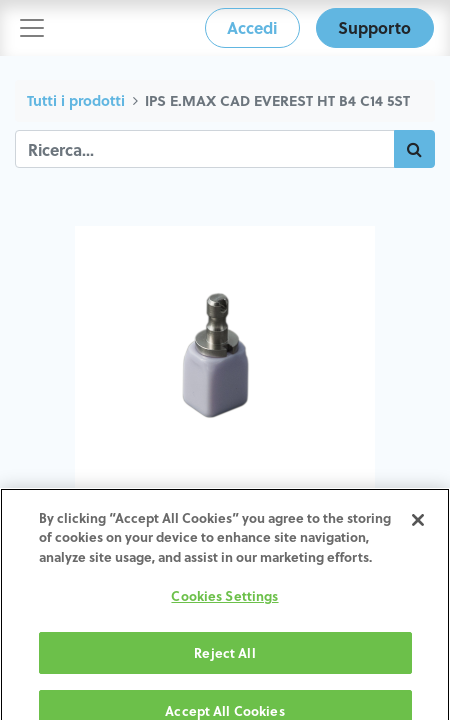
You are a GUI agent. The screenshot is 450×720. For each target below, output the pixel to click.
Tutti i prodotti (76, 100)
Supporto (374, 27)
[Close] (418, 529)
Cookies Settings (224, 605)
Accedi (252, 27)
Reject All (224, 661)
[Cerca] (414, 149)
